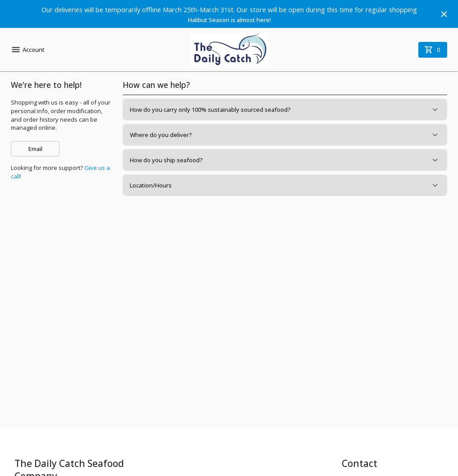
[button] (285, 110)
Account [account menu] (28, 50)
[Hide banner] (444, 14)
